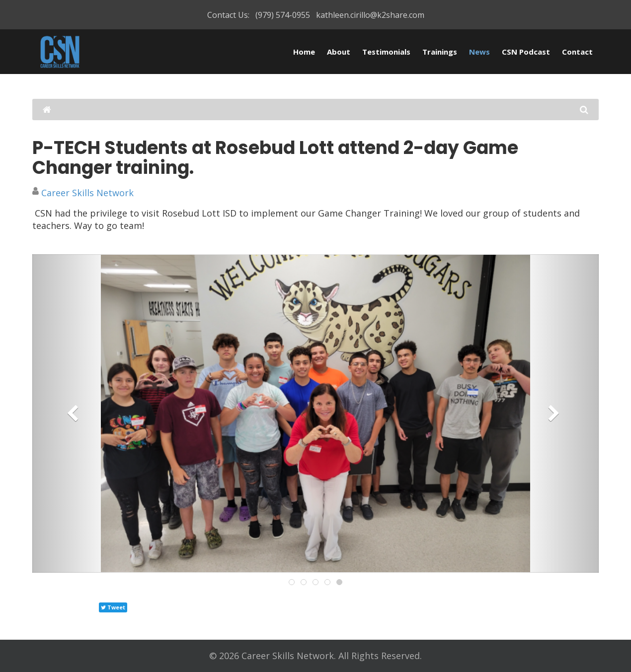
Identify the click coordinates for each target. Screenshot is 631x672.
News (479, 52)
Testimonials (386, 52)
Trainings (440, 52)
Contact (577, 52)
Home (304, 52)
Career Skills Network (87, 193)
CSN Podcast (526, 52)
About (339, 52)
